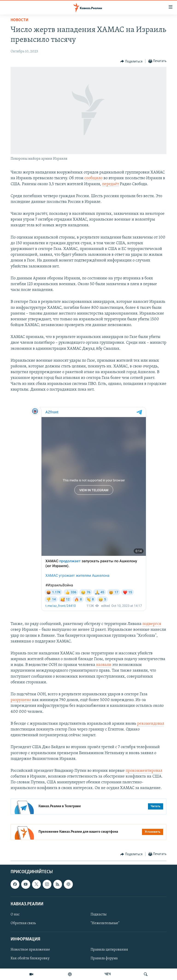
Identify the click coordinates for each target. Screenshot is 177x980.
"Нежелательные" (105, 923)
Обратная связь (23, 923)
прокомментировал (144, 771)
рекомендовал (151, 724)
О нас (15, 915)
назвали (104, 665)
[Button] (131, 61)
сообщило (93, 178)
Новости (19, 20)
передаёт (111, 184)
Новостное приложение (30, 950)
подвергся (152, 624)
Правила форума (104, 958)
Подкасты (99, 915)
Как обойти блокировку (30, 958)
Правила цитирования (109, 950)
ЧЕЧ (108, 974)
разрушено (21, 700)
